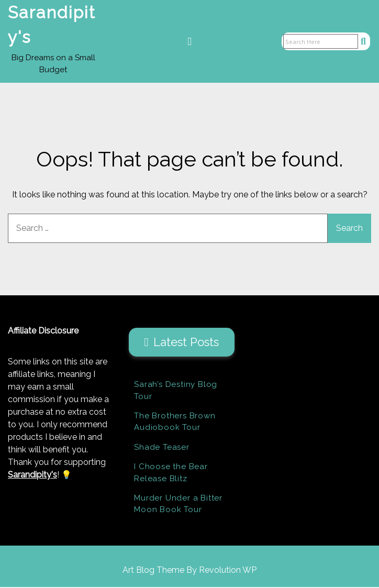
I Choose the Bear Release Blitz (171, 474)
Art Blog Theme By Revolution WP (189, 571)
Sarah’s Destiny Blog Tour (176, 391)
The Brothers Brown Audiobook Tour (175, 423)
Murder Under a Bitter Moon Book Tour (178, 505)
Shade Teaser (162, 448)
